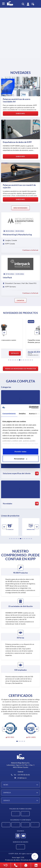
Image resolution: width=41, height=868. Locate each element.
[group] (20, 338)
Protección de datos (13, 860)
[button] (9, 360)
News (6, 785)
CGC (23, 857)
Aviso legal (16, 857)
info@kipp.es (21, 778)
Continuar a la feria (30, 250)
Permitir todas (21, 451)
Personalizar (21, 459)
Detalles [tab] (22, 413)
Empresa (7, 793)
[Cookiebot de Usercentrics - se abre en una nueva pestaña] (29, 407)
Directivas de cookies (29, 860)
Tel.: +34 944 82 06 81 (20, 775)
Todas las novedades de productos (21, 369)
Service (7, 800)
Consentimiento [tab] (9, 413)
